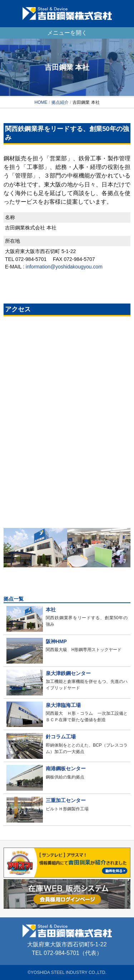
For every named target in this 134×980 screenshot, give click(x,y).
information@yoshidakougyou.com (64, 267)
